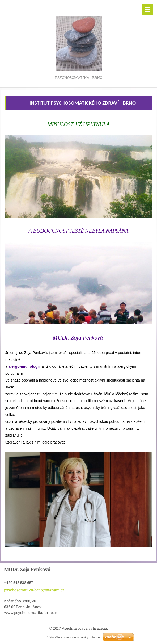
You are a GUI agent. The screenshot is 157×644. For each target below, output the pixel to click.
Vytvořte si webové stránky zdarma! (75, 637)
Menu (148, 9)
